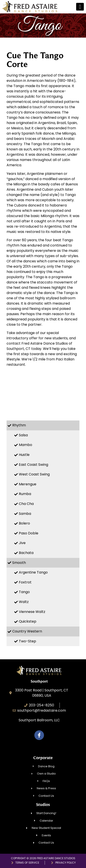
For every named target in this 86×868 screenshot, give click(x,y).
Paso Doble (29, 533)
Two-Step (27, 641)
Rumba (25, 494)
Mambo (25, 445)
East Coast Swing (33, 465)
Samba (25, 514)
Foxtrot (25, 582)
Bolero (24, 523)
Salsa (23, 435)
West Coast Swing (34, 474)
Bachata (26, 553)
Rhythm (19, 425)
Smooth (19, 563)
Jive (22, 543)
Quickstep (28, 621)
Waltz (24, 602)
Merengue (28, 484)
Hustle (24, 455)
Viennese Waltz (32, 612)
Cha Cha (26, 504)
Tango (24, 592)
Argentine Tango (33, 572)
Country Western (27, 631)
